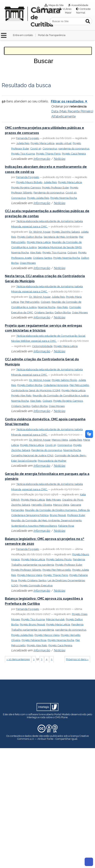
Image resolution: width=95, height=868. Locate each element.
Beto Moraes (53, 500)
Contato (50, 9)
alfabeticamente (63, 116)
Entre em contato (23, 35)
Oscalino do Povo (73, 500)
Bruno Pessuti (58, 515)
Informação (42, 159)
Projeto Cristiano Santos (32, 580)
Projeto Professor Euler (55, 187)
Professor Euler (76, 515)
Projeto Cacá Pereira (74, 154)
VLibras (67, 9)
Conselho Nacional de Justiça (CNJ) (32, 455)
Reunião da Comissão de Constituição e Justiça (61, 395)
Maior (68, 13)
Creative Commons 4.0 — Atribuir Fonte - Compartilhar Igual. (53, 737)
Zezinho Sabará (21, 505)
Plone (64, 717)
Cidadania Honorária (56, 385)
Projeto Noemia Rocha (64, 198)
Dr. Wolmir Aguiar (40, 232)
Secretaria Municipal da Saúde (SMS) (60, 247)
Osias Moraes (28, 263)
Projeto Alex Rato (21, 395)
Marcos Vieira (60, 440)
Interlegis (32, 717)
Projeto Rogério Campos (26, 187)
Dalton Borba (63, 312)
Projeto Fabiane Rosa (34, 640)
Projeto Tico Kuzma (23, 154)
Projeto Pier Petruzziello (57, 570)
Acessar (56, 13)
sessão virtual (64, 143)
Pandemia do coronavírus (49, 193)
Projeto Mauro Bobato (29, 182)
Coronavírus (50, 148)
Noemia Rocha (20, 252)
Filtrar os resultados (67, 101)
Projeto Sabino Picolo (64, 380)
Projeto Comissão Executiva (36, 585)
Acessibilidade (80, 5)
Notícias (59, 159)
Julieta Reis (23, 143)
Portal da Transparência (52, 35)
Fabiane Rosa (66, 526)
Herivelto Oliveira (42, 505)
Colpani (72, 252)
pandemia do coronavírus (74, 148)
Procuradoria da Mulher (52, 461)
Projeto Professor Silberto (26, 570)
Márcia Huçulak (55, 619)
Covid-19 (36, 148)
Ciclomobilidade (42, 346)
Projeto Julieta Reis (38, 198)
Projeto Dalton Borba (30, 237)
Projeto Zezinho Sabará (66, 232)
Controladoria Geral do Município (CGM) (36, 390)
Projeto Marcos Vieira (30, 575)
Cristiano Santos (43, 258)
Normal (81, 13)
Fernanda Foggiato (28, 138)
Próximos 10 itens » (77, 659)
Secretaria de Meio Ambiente (61, 237)
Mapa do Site (56, 5)
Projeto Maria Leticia (43, 143)
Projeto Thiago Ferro (48, 154)
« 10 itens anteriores (18, 659)
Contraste (85, 9)
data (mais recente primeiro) (72, 111)
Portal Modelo (62, 714)
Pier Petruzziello (30, 302)
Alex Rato (36, 252)
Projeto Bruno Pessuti (32, 624)
